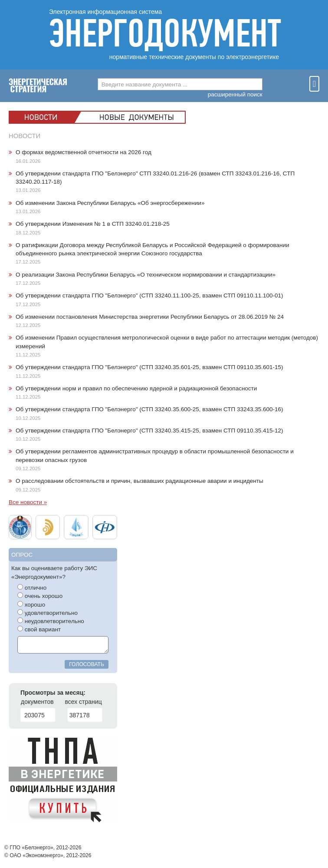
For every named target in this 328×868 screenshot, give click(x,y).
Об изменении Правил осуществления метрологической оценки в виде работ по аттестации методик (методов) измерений (167, 342)
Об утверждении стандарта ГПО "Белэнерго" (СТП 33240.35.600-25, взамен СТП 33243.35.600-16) (149, 409)
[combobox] (180, 84)
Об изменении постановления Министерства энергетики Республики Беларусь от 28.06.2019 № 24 (150, 317)
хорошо (31, 604)
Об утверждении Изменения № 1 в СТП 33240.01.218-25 (93, 224)
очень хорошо (40, 596)
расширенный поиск (235, 94)
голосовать (87, 664)
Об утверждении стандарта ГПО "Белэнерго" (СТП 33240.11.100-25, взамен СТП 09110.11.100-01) (149, 295)
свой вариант (39, 629)
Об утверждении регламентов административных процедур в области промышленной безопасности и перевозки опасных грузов (155, 455)
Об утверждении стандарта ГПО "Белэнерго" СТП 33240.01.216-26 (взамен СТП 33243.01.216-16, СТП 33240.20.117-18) (155, 178)
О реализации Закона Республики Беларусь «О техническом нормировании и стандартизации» (146, 275)
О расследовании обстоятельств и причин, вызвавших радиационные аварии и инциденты (139, 481)
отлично (32, 587)
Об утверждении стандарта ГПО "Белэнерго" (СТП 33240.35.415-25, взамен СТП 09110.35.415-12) (149, 431)
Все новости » (28, 502)
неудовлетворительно (51, 621)
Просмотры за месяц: (53, 693)
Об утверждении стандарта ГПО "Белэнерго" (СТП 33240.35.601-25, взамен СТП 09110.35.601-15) (149, 367)
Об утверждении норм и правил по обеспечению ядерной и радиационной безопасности (136, 388)
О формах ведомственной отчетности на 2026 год (84, 152)
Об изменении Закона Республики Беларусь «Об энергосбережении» (110, 203)
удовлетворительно (48, 613)
